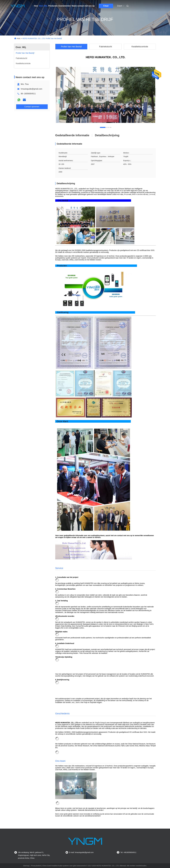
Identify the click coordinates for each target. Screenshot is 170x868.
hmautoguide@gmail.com (32, 89)
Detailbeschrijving (107, 135)
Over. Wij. (43, 6)
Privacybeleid (36, 866)
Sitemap (26, 866)
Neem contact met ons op (83, 6)
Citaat (106, 6)
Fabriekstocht (106, 47)
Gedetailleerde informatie (72, 135)
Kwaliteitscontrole (140, 47)
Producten (53, 6)
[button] (103, 127)
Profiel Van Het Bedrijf (71, 47)
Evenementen (65, 6)
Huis (36, 6)
